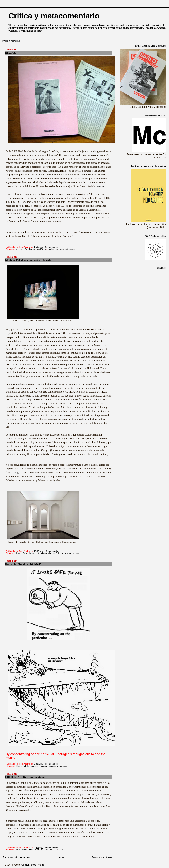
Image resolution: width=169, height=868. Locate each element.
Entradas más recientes (16, 857)
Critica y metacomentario (54, 16)
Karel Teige (41, 249)
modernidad (53, 249)
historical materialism (58, 766)
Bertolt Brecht (22, 849)
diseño (32, 249)
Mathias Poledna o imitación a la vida (28, 260)
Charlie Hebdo (22, 766)
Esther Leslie (29, 553)
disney (18, 553)
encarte (101, 186)
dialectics (34, 766)
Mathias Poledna (56, 553)
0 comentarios (51, 247)
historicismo (41, 553)
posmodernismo (72, 553)
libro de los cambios (38, 849)
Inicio (61, 857)
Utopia (62, 849)
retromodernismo (68, 249)
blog (16, 473)
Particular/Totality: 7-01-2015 (23, 564)
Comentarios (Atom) (33, 865)
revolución (54, 849)
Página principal (11, 41)
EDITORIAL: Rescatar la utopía (25, 777)
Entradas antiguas (102, 857)
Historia (43, 766)
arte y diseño (22, 249)
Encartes (11, 53)
